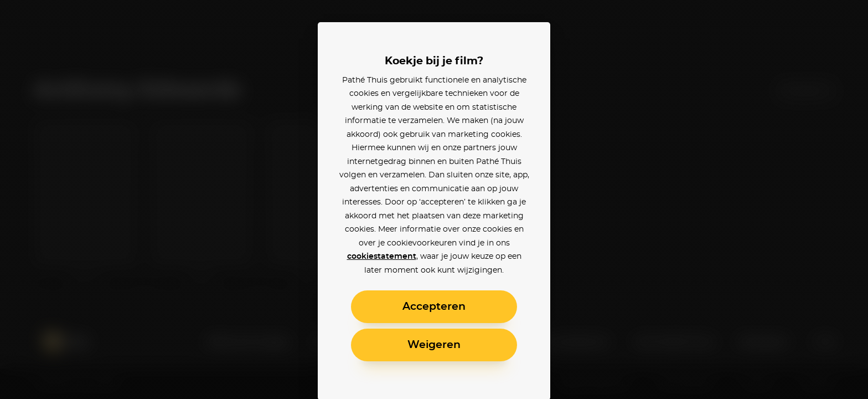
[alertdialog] (434, 199)
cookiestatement (382, 257)
